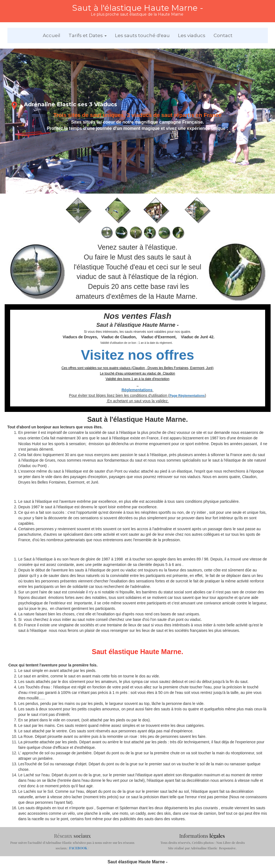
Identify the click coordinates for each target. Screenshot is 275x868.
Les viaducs (192, 35)
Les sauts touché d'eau (142, 35)
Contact (223, 35)
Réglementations (137, 390)
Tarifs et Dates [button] (88, 35)
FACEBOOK (79, 848)
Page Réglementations (187, 396)
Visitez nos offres (137, 355)
